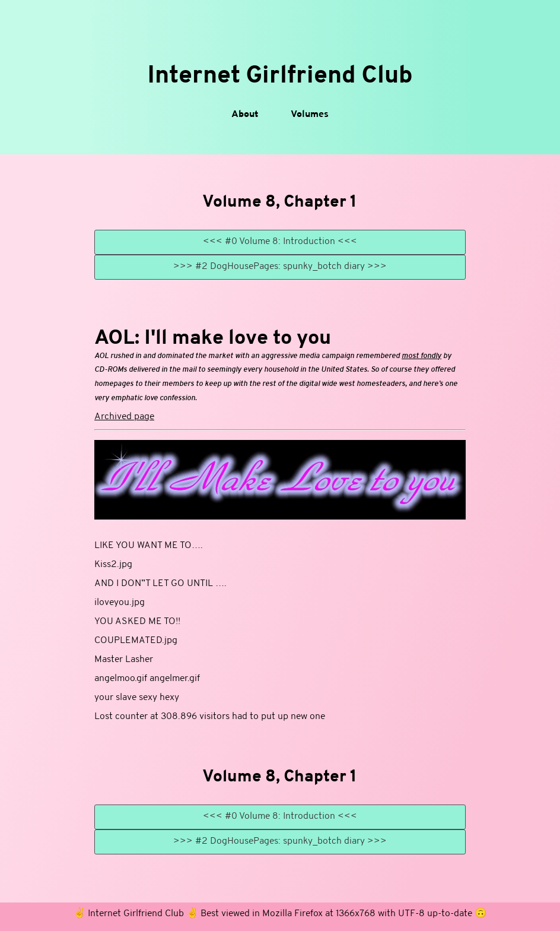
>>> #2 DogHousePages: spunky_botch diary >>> (280, 267)
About (245, 115)
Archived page (124, 417)
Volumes (310, 115)
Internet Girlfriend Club (280, 76)
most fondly (421, 356)
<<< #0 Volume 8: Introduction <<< (280, 242)
